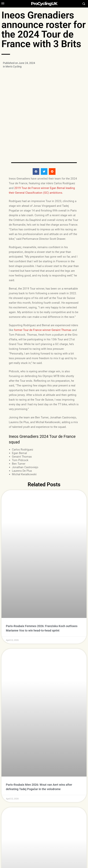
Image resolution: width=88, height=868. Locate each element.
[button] (36, 144)
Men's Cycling (14, 66)
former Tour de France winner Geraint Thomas (43, 303)
